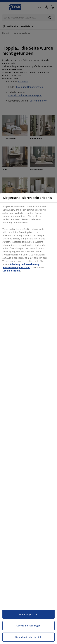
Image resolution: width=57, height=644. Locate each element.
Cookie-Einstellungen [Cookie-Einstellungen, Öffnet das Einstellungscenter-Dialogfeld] (28, 626)
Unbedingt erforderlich (28, 637)
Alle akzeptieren (28, 614)
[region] (28, 419)
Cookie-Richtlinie (11, 271)
